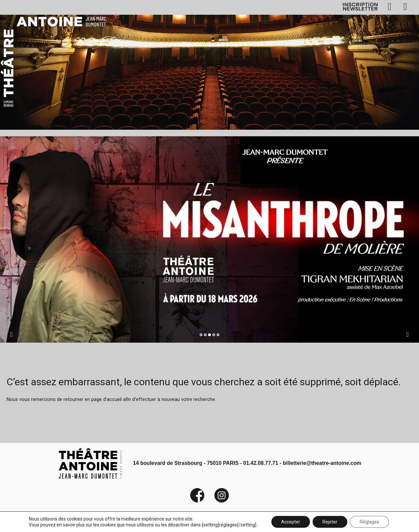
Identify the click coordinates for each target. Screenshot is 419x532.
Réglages (369, 522)
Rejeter (330, 522)
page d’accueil (107, 399)
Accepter (291, 522)
